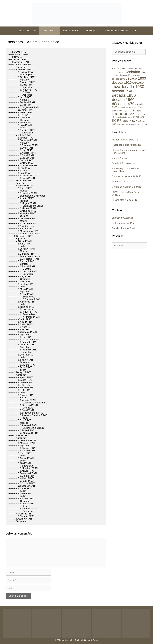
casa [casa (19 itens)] (119, 73)
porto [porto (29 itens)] (142, 117)
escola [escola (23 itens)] (129, 108)
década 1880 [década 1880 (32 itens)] (133, 75)
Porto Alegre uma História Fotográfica (126, 170)
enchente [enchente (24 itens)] (122, 107)
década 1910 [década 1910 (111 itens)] (122, 82)
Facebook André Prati (123, 228)
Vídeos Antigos (120, 158)
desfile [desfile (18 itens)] (125, 75)
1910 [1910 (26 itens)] (114, 69)
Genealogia (93, 31)
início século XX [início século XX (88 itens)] (123, 114)
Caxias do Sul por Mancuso (127, 187)
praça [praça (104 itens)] (133, 120)
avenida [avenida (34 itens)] (138, 68)
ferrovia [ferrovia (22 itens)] (134, 108)
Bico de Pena (72, 31)
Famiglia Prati (51, 31)
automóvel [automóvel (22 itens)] (130, 69)
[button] (36, 31)
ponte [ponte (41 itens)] (136, 117)
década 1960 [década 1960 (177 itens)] (123, 100)
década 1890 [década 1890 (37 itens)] (118, 79)
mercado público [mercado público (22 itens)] (121, 117)
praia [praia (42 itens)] (126, 121)
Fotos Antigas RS (28, 31)
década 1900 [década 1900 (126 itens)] (136, 78)
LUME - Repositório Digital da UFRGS (128, 193)
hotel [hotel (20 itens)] (131, 111)
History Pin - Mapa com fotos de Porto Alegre (129, 152)
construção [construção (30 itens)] (117, 75)
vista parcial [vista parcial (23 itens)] (142, 125)
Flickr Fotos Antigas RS (124, 200)
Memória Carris (120, 182)
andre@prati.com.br (123, 218)
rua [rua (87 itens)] (114, 124)
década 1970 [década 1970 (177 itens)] (123, 104)
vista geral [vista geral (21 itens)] (133, 125)
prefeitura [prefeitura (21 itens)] (141, 121)
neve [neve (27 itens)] (130, 117)
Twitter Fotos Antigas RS (125, 140)
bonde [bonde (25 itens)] (115, 73)
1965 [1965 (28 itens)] (123, 69)
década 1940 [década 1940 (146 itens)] (123, 91)
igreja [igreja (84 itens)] (137, 110)
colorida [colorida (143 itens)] (134, 72)
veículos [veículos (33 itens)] (125, 124)
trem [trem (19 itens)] (119, 125)
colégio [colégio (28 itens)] (144, 72)
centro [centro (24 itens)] (124, 73)
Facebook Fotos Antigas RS (127, 145)
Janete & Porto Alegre (124, 163)
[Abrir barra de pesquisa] (135, 31)
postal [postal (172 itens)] (117, 120)
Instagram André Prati (123, 223)
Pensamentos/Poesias (117, 31)
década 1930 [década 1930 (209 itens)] (132, 87)
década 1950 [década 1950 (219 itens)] (124, 95)
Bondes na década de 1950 (127, 176)
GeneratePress (91, 640)
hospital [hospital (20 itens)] (126, 111)
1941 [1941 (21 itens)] (119, 69)
